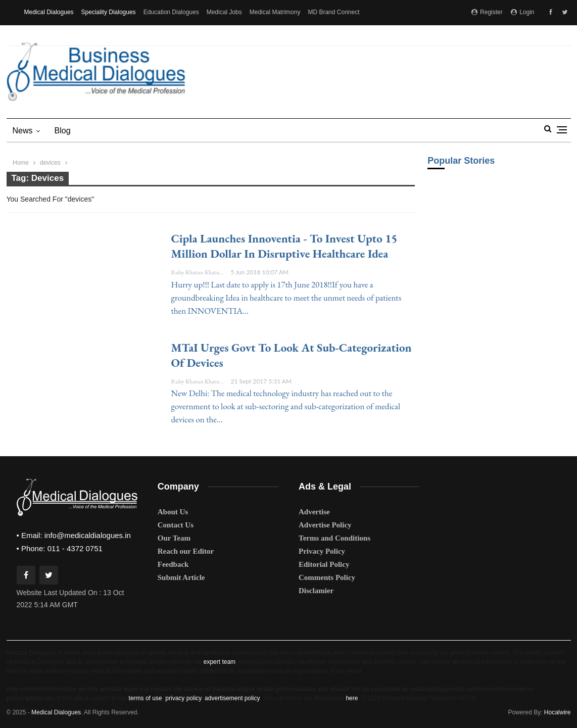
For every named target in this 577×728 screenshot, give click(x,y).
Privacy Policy (322, 551)
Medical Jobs (224, 12)
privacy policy (183, 698)
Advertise (314, 512)
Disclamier (316, 591)
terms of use (146, 698)
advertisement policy (232, 698)
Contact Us (176, 525)
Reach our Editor (186, 551)
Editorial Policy (324, 564)
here (352, 698)
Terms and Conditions (334, 538)
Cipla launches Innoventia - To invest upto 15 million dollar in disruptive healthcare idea (284, 246)
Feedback (173, 564)
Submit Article (181, 577)
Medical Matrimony (275, 12)
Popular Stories (461, 161)
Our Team (174, 538)
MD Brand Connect (333, 12)
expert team (220, 662)
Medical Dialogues (49, 12)
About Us (173, 512)
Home (21, 163)
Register (487, 12)
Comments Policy (327, 577)
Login (523, 12)
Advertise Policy (325, 525)
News (23, 131)
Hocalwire (558, 712)
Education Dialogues (171, 12)
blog (63, 131)
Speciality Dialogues (109, 12)
